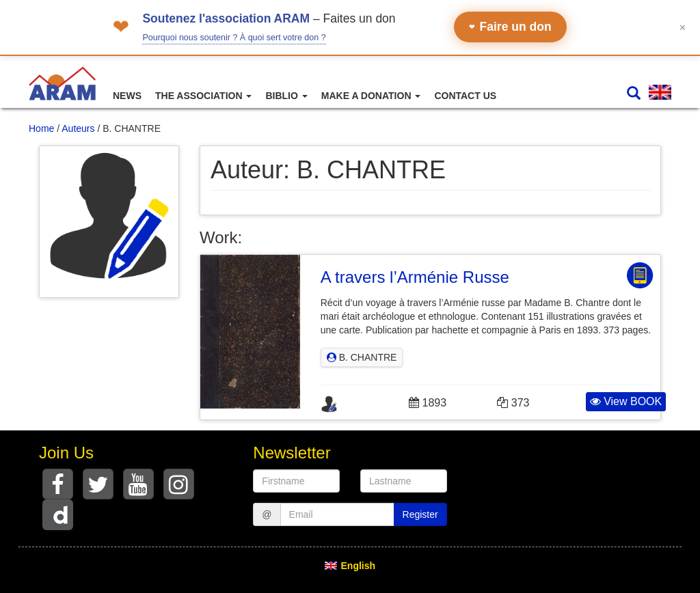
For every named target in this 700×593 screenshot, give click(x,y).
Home (41, 128)
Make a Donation (371, 96)
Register (420, 514)
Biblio (286, 96)
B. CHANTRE (362, 357)
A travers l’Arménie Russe (415, 277)
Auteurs (78, 128)
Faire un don (510, 27)
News (127, 96)
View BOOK (626, 401)
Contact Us (465, 96)
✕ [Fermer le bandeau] (683, 27)
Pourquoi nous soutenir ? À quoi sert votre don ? (234, 38)
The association (203, 96)
